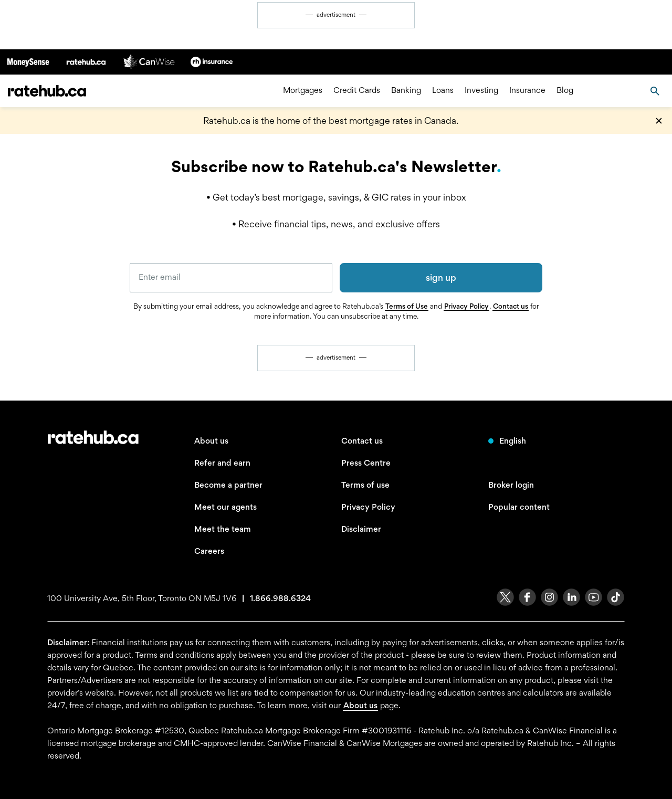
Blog (565, 91)
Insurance (527, 91)
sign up (441, 277)
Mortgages (303, 91)
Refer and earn (222, 463)
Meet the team (223, 529)
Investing (481, 91)
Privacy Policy (466, 306)
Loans (443, 91)
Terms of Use (407, 306)
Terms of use (365, 485)
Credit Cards (357, 91)
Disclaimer (361, 529)
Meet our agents (225, 507)
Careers (209, 551)
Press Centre (366, 463)
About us (211, 441)
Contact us (511, 306)
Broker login (511, 485)
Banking (406, 91)
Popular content (519, 507)
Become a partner (228, 485)
